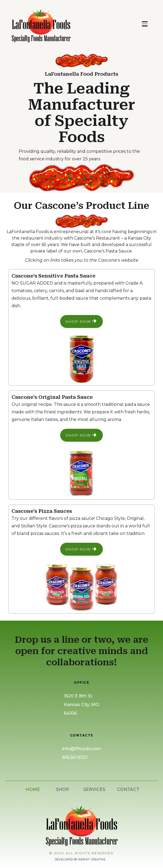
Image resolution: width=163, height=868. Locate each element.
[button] (145, 24)
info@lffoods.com (82, 749)
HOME (33, 789)
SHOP (62, 789)
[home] (65, 24)
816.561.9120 (75, 757)
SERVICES (94, 789)
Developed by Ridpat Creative (80, 859)
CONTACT (128, 789)
